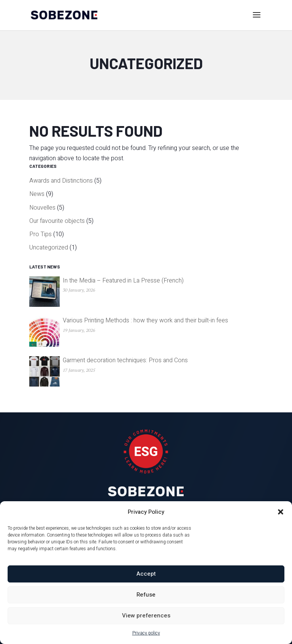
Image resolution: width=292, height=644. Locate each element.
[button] (281, 512)
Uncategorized (49, 248)
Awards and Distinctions (61, 181)
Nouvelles (42, 208)
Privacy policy (146, 633)
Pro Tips (40, 234)
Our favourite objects (57, 221)
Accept (146, 574)
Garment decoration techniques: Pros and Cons (125, 360)
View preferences (146, 616)
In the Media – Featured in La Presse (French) (123, 281)
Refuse (146, 595)
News (37, 194)
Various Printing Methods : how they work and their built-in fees (145, 320)
